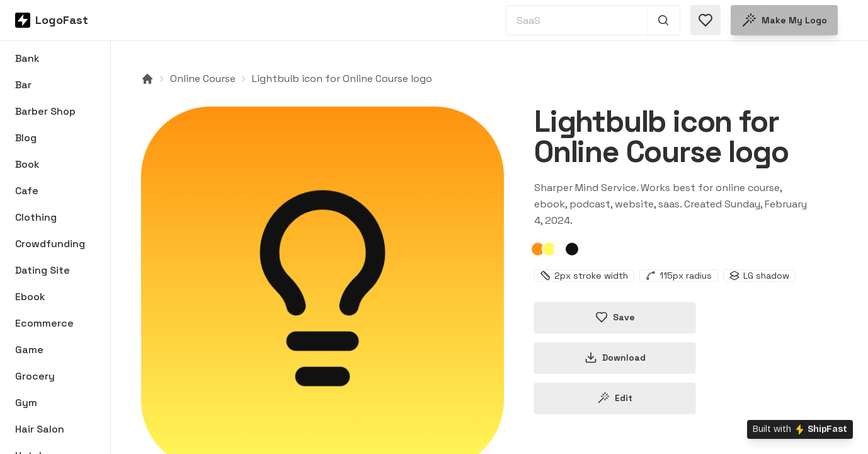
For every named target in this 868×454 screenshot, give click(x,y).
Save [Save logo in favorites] (615, 317)
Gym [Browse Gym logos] (26, 403)
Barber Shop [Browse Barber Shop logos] (45, 111)
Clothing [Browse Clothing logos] (36, 217)
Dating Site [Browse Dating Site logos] (43, 270)
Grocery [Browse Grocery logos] (35, 376)
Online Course (203, 79)
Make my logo (784, 20)
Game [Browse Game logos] (29, 350)
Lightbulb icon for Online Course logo (342, 79)
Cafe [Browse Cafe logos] (27, 191)
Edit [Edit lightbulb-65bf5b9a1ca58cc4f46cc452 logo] (615, 398)
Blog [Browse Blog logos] (26, 138)
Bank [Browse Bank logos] (27, 58)
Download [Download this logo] (615, 358)
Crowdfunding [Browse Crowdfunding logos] (50, 244)
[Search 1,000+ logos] (664, 20)
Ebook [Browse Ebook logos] (30, 297)
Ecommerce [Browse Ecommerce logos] (44, 323)
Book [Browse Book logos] (27, 164)
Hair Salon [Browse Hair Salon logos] (40, 429)
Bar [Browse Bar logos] (23, 85)
